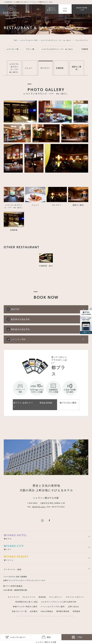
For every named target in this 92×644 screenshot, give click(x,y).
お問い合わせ (73, 607)
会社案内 (34, 611)
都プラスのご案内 (68, 403)
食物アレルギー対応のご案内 (25, 607)
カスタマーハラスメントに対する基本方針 (59, 602)
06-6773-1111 (39, 507)
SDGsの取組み (47, 611)
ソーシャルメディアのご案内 (52, 607)
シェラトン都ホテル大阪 (46, 642)
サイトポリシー (56, 597)
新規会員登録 (46, 403)
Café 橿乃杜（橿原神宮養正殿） (16, 590)
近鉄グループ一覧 (19, 611)
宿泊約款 (42, 597)
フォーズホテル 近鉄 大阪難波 (15, 577)
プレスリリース (29, 597)
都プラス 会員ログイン (23, 405)
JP (39, 9)
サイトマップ (13, 597)
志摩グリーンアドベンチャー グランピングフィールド (24, 580)
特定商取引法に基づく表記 (27, 602)
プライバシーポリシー (75, 597)
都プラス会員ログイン (52, 9)
